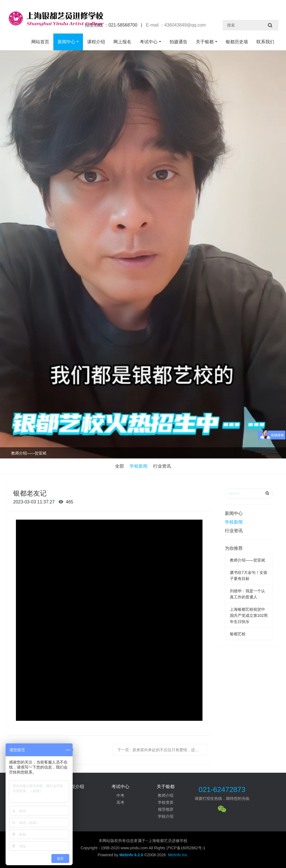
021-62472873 (222, 789)
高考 (120, 802)
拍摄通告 (178, 42)
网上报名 (122, 42)
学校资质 (166, 802)
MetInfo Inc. (178, 855)
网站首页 (40, 42)
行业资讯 (162, 466)
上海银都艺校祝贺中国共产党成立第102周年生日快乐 (249, 615)
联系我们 (265, 42)
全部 (120, 466)
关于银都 (205, 42)
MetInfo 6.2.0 (131, 855)
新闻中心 (66, 42)
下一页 (162, 750)
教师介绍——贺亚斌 (29, 453)
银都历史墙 (237, 42)
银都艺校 (238, 634)
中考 (120, 795)
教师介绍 (166, 795)
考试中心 (149, 42)
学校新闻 (139, 466)
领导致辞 (166, 809)
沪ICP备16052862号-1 (186, 848)
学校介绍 (166, 816)
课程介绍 (96, 42)
